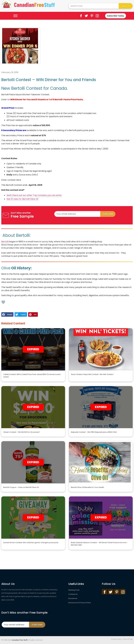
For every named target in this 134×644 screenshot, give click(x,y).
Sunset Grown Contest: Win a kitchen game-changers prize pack (31, 543)
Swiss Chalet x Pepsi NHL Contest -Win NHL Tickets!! (92, 374)
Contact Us (73, 594)
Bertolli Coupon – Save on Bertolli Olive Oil (21, 487)
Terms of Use (128, 639)
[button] (7, 314)
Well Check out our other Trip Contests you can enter (34, 195)
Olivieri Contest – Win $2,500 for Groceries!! (22, 432)
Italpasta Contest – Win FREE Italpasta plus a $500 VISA (94, 432)
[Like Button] (3, 302)
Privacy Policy (116, 639)
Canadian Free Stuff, (20, 640)
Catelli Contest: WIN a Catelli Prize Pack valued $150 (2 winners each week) (32, 376)
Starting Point (74, 590)
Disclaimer (73, 598)
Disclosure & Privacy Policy (80, 603)
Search (126, 6)
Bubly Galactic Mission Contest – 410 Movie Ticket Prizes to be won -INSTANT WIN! (99, 544)
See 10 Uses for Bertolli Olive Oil (23, 199)
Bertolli (5, 242)
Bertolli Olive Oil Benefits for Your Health (87, 487)
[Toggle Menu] (15, 16)
